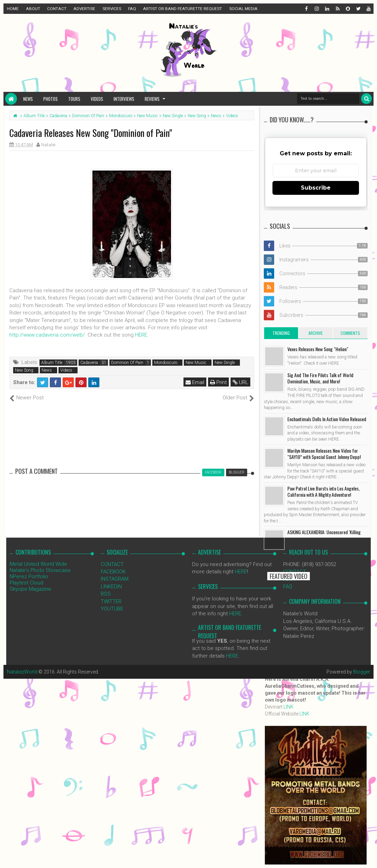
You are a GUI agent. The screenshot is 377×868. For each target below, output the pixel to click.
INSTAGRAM (115, 579)
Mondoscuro (166, 363)
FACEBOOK (113, 572)
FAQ (132, 9)
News (28, 99)
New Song (24, 370)
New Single (225, 363)
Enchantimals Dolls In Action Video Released (327, 419)
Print (218, 382)
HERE (141, 335)
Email (195, 382)
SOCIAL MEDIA (243, 9)
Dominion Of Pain (127, 363)
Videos (97, 99)
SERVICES (112, 9)
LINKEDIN (111, 587)
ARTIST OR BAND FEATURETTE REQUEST (182, 9)
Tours (74, 99)
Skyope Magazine (30, 589)
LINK (289, 707)
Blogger (362, 672)
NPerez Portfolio (29, 576)
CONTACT (57, 9)
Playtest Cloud (26, 583)
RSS (106, 594)
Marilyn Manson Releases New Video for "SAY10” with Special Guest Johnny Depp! (324, 454)
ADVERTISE (84, 9)
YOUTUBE (112, 609)
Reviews (152, 99)
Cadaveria (89, 363)
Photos (51, 99)
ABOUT (33, 9)
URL (240, 382)
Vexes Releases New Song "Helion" (318, 349)
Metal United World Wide (38, 564)
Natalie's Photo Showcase (40, 570)
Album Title (52, 363)
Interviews (124, 99)
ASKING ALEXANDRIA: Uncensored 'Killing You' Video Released (324, 535)
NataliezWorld (22, 672)
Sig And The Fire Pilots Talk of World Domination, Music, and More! (320, 378)
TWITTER (111, 601)
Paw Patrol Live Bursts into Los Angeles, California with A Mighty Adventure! (324, 491)
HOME (13, 9)
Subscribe (316, 188)
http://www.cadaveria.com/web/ (47, 335)
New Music (196, 363)
